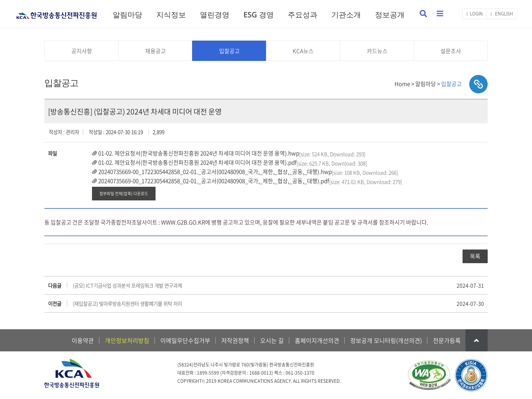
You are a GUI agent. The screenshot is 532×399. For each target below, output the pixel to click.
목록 (475, 256)
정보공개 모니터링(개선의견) (386, 340)
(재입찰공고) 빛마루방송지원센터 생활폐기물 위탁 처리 (127, 303)
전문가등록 (447, 340)
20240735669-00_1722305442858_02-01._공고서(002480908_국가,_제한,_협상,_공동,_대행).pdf (214, 181)
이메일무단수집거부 (185, 340)
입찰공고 (229, 51)
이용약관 (83, 340)
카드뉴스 (377, 51)
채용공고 (156, 51)
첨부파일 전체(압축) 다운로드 (124, 193)
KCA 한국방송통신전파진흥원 (57, 12)
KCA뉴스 (303, 51)
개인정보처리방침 (127, 340)
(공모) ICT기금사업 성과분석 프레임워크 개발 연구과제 (127, 285)
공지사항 (82, 51)
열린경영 (215, 15)
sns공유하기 (478, 84)
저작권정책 (235, 340)
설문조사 (451, 51)
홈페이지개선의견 (317, 340)
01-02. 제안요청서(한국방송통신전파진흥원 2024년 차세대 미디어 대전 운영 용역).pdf (197, 162)
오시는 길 (272, 340)
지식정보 (171, 15)
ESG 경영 (259, 15)
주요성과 (303, 15)
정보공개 (390, 15)
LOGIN (474, 14)
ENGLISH (502, 14)
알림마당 (127, 15)
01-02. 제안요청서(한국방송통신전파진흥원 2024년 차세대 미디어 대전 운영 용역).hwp (199, 153)
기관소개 (346, 15)
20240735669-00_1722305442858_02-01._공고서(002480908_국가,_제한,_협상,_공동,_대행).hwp (215, 172)
